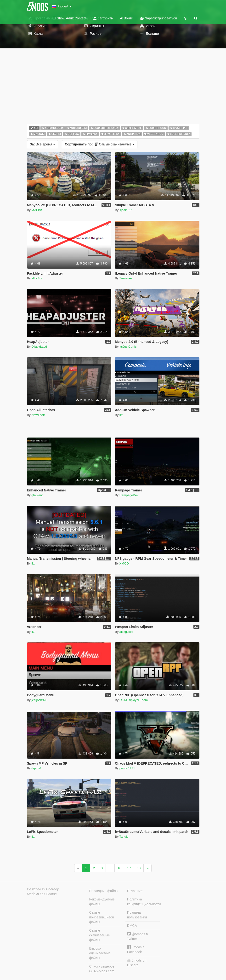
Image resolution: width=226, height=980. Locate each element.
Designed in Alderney (43, 889)
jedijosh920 (39, 700)
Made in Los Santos (42, 894)
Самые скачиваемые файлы (100, 935)
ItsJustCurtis (128, 347)
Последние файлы (104, 891)
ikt (121, 415)
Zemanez (126, 278)
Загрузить (103, 18)
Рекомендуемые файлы (102, 902)
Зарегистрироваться (158, 18)
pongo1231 (127, 768)
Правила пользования (137, 915)
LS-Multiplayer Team (134, 700)
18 (139, 868)
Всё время (42, 144)
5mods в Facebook (136, 949)
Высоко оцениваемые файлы (100, 953)
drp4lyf (36, 768)
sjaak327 (126, 210)
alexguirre (126, 632)
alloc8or (37, 278)
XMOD (124, 563)
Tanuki (124, 837)
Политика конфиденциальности (143, 902)
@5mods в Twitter (137, 936)
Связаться (135, 891)
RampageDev (129, 495)
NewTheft (38, 415)
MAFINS (37, 210)
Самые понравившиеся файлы (102, 917)
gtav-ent (37, 495)
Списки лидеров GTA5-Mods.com (102, 969)
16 (119, 868)
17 (129, 868)
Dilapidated (39, 347)
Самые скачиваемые (100, 144)
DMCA (132, 926)
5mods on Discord (137, 963)
